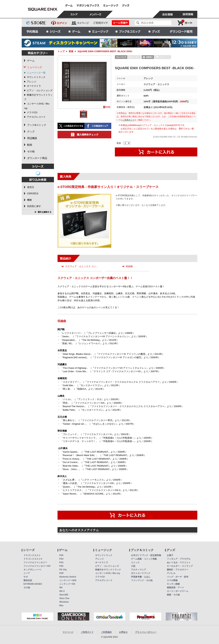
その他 (27, 588)
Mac (61, 605)
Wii (61, 588)
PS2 (61, 566)
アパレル (171, 573)
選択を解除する (45, 212)
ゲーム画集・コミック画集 (144, 559)
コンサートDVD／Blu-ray (108, 573)
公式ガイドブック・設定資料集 (146, 555)
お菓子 (170, 555)
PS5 (61, 555)
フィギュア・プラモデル (179, 559)
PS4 (61, 559)
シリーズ (53, 31)
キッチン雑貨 (173, 584)
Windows (64, 602)
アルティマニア (139, 570)
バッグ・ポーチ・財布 (178, 577)
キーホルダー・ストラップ (180, 566)
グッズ (154, 31)
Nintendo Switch (68, 577)
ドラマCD (32, 112)
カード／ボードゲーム (178, 591)
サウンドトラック (36, 77)
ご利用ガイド (128, 120)
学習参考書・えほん (141, 577)
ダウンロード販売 (181, 31)
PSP (61, 573)
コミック (135, 562)
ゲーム (75, 31)
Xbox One (64, 598)
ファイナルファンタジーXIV (37, 566)
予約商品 (32, 31)
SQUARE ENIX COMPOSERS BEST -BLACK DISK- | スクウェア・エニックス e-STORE (43, 9)
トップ (61, 51)
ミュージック (98, 31)
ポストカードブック (141, 573)
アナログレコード (36, 117)
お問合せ (123, 632)
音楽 (71, 51)
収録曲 (129, 266)
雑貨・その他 (173, 595)
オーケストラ (34, 86)
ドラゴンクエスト (32, 555)
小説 (133, 566)
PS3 (61, 562)
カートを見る (185, 23)
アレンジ (32, 82)
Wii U (62, 591)
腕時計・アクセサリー (178, 570)
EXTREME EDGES (33, 584)
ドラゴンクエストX (33, 559)
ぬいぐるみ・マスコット (179, 562)
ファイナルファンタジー (35, 562)
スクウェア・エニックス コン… (82, 266)
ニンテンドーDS (67, 584)
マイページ (68, 632)
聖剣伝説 (28, 580)
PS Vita (63, 570)
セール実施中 (120, 23)
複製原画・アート (175, 588)
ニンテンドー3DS (68, 580)
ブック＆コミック (128, 31)
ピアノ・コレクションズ (40, 90)
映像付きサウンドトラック (108, 570)
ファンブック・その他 (142, 580)
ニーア (27, 573)
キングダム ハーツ (32, 570)
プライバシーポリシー (146, 632)
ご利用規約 (106, 632)
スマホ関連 (172, 580)
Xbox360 (64, 595)
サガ (26, 577)
